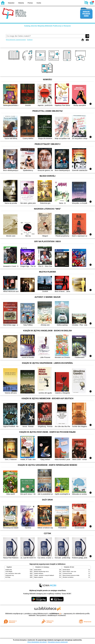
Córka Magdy (9, 572)
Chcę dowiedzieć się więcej (37, 642)
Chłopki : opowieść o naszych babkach (44, 575)
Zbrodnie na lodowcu (68, 577)
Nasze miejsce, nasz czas (69, 572)
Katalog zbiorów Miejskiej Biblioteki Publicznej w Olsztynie (47, 26)
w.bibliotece (55, 614)
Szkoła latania (38, 570)
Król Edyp (8, 577)
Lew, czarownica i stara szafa (13, 573)
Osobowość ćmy (10, 575)
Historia (21, 3)
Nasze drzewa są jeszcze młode (71, 575)
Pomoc (30, 3)
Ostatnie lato (9, 570)
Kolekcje (30, 40)
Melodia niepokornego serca (41, 572)
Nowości (11, 3)
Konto (39, 3)
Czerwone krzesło (67, 573)
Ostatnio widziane (39, 573)
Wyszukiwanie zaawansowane (16, 40)
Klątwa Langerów (38, 577)
